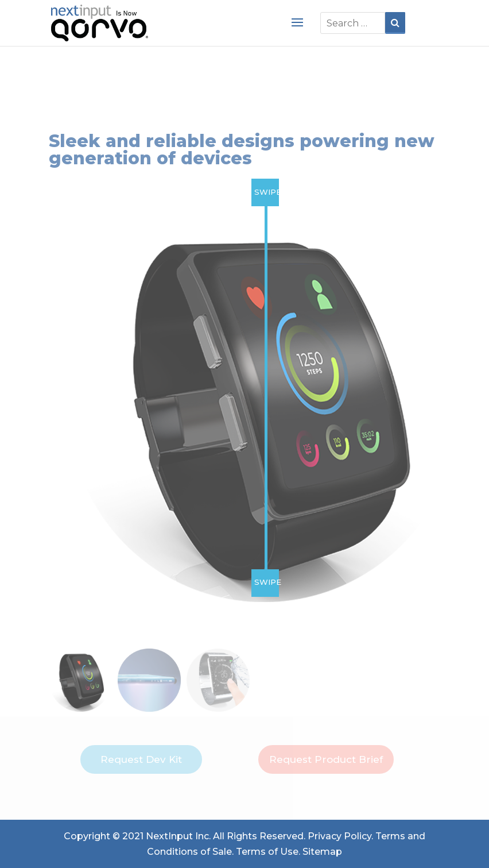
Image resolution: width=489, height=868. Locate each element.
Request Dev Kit (141, 759)
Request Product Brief (326, 759)
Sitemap (322, 852)
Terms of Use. (268, 852)
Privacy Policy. (340, 836)
